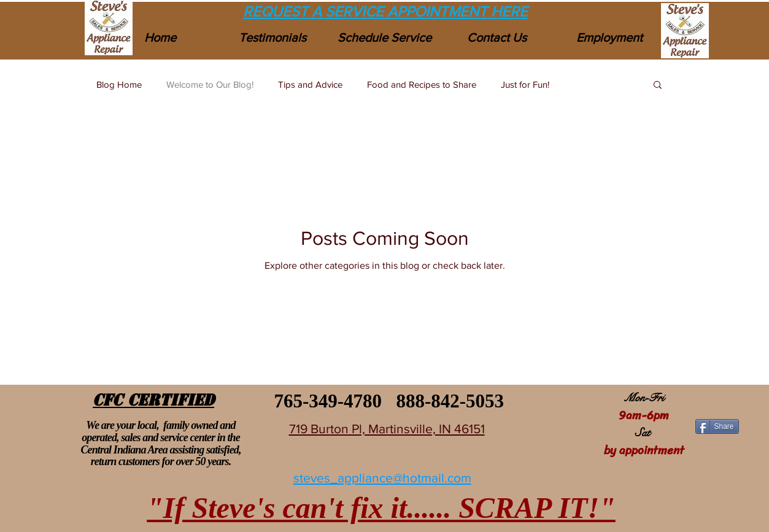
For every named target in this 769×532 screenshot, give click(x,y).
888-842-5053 (450, 401)
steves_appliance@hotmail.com (382, 478)
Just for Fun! (525, 84)
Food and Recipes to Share (422, 84)
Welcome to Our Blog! (210, 84)
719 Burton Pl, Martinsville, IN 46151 (387, 429)
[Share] (717, 426)
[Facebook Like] (717, 403)
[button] (658, 86)
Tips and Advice (310, 84)
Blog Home (119, 84)
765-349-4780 (326, 401)
